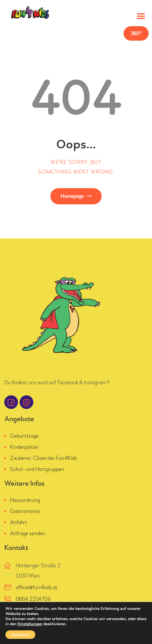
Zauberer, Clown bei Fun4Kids (43, 458)
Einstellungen (30, 624)
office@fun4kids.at (37, 587)
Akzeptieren (20, 635)
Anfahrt (19, 522)
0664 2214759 (33, 599)
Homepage (72, 196)
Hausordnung (25, 500)
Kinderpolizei (24, 447)
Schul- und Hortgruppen (37, 469)
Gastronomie (25, 511)
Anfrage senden (28, 533)
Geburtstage (24, 436)
